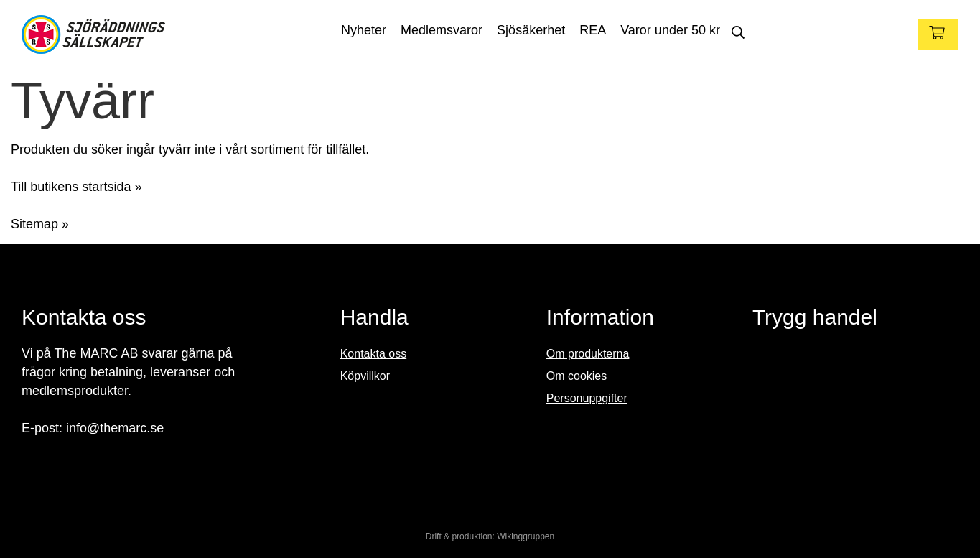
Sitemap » (40, 224)
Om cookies (577, 376)
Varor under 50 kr (670, 30)
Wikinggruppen (526, 536)
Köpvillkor (365, 376)
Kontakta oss (374, 354)
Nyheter (364, 30)
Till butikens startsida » (76, 187)
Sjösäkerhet (531, 30)
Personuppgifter (587, 398)
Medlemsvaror (442, 30)
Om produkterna (588, 354)
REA (593, 30)
